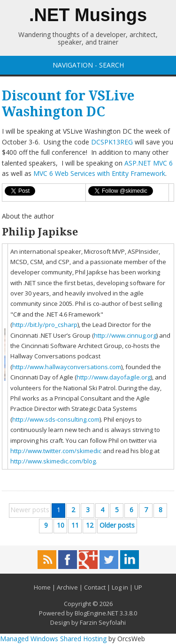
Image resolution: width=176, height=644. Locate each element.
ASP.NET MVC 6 (149, 163)
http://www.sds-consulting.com (56, 419)
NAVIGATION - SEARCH (88, 65)
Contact (95, 587)
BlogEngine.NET (96, 613)
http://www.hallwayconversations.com (67, 367)
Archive (67, 587)
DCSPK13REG (112, 142)
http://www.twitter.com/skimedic (56, 451)
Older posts (117, 525)
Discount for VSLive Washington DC (68, 104)
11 (75, 525)
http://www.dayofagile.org (114, 377)
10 (61, 525)
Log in (120, 587)
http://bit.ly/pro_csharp (45, 325)
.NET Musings (88, 15)
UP (138, 587)
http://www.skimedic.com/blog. (54, 461)
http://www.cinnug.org (125, 335)
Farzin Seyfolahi (103, 622)
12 (90, 525)
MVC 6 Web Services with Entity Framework (99, 173)
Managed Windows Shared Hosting (53, 639)
